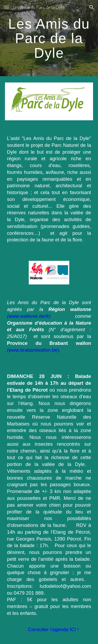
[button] (6, 7)
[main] (49, 38)
